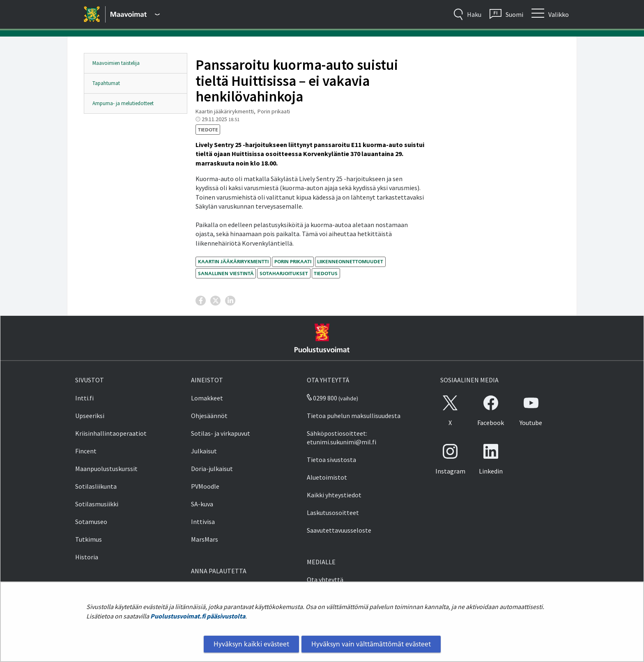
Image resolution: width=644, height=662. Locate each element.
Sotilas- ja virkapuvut (221, 433)
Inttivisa (203, 522)
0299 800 (322, 398)
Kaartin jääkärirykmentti (233, 261)
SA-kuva (202, 504)
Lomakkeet (207, 398)
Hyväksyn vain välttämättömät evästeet (371, 644)
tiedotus (326, 273)
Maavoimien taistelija (116, 63)
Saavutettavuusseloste (339, 530)
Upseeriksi (90, 416)
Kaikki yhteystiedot (334, 495)
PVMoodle (205, 486)
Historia (87, 557)
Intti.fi (84, 398)
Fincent (86, 451)
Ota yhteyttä (325, 579)
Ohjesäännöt (209, 416)
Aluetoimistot (327, 477)
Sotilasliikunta (96, 486)
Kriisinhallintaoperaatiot (111, 433)
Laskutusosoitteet (333, 513)
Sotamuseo (91, 522)
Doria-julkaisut (212, 469)
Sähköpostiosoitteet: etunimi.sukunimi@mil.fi (342, 438)
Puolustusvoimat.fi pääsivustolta (198, 616)
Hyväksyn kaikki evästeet (251, 644)
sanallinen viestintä (226, 273)
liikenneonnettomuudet (350, 261)
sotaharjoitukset (284, 273)
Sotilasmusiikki (97, 504)
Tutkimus (89, 539)
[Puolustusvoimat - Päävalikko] (135, 14)
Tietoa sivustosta (331, 460)
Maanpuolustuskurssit (106, 469)
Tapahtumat (106, 83)
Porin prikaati (293, 261)
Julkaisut (204, 451)
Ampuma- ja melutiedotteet (123, 103)
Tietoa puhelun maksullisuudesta (354, 416)
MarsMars (205, 539)
